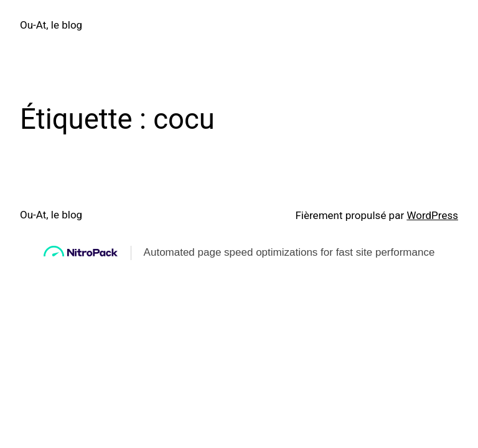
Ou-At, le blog (51, 25)
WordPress (432, 215)
